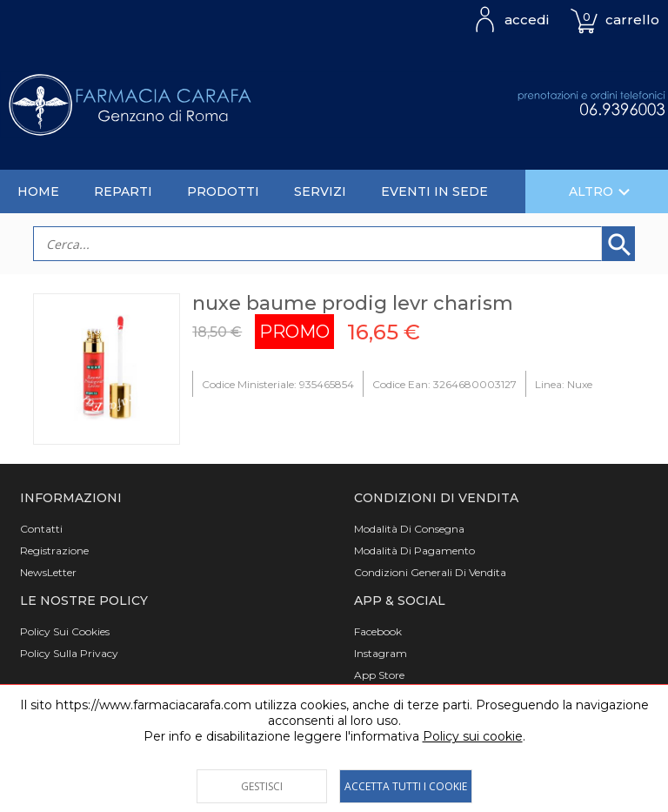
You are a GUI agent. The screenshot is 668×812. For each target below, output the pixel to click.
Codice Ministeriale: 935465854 (278, 384)
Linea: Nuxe (564, 384)
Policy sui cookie (473, 736)
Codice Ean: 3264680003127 (444, 384)
